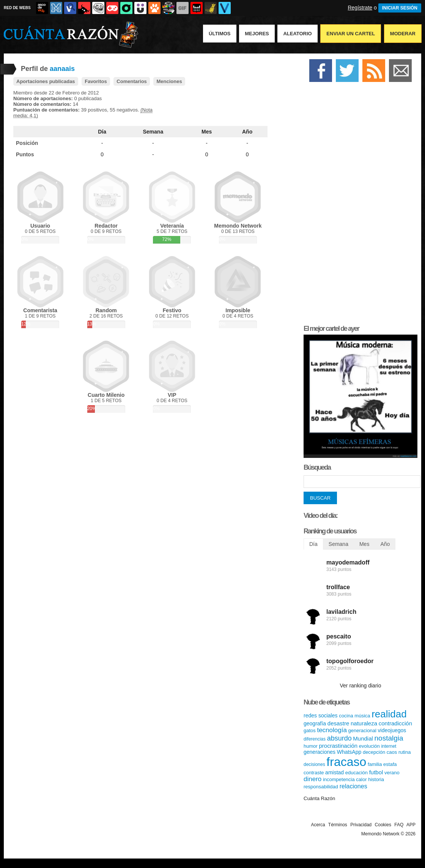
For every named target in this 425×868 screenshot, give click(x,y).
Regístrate (360, 8)
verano (392, 773)
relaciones (353, 786)
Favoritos (96, 81)
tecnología (332, 730)
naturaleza (364, 723)
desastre (338, 723)
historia (376, 779)
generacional (362, 730)
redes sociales (321, 715)
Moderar (403, 34)
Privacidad (361, 825)
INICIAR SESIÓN (400, 8)
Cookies (383, 825)
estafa (390, 764)
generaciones (320, 752)
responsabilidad (321, 787)
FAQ (399, 825)
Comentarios (131, 81)
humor (311, 746)
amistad (334, 772)
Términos (338, 825)
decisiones (314, 764)
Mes (207, 132)
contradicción (395, 723)
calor (361, 779)
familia (375, 764)
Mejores (257, 34)
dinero (312, 779)
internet (389, 746)
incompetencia (339, 779)
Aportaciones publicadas (46, 81)
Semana (153, 132)
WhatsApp (349, 752)
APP (411, 825)
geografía (315, 723)
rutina (405, 752)
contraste (314, 773)
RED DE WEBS (17, 8)
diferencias (315, 739)
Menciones (169, 81)
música (362, 716)
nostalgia (389, 738)
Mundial (363, 738)
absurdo (339, 738)
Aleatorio (297, 34)
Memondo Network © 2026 (388, 834)
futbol (376, 772)
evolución (369, 746)
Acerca (318, 825)
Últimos (220, 34)
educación (357, 773)
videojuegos (392, 730)
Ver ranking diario (361, 686)
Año (247, 132)
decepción (374, 752)
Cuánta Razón (319, 798)
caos (392, 752)
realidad (389, 714)
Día (102, 132)
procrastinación (338, 746)
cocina (346, 716)
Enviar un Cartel (351, 34)
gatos (310, 730)
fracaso (346, 762)
